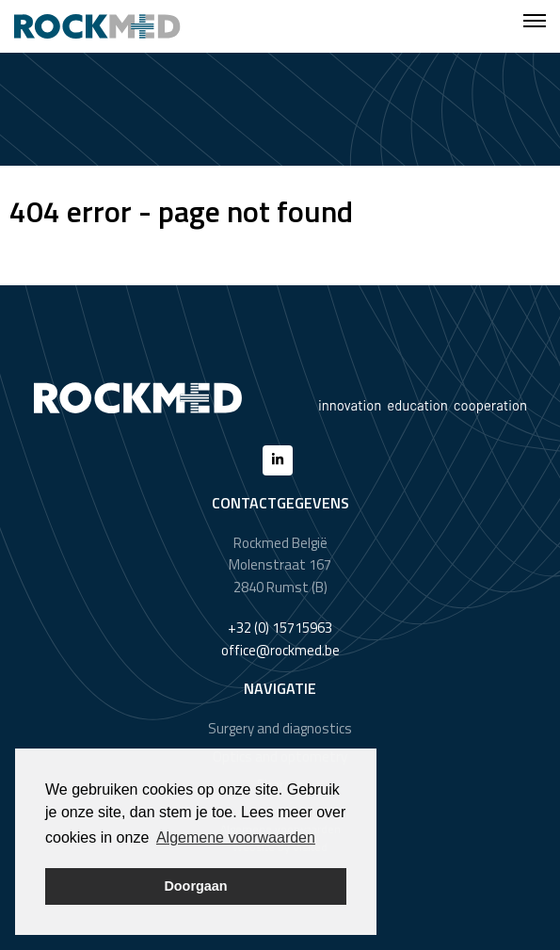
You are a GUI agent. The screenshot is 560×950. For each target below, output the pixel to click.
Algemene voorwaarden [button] (236, 837)
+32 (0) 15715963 (280, 628)
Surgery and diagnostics (280, 728)
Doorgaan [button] (195, 886)
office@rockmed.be (280, 650)
